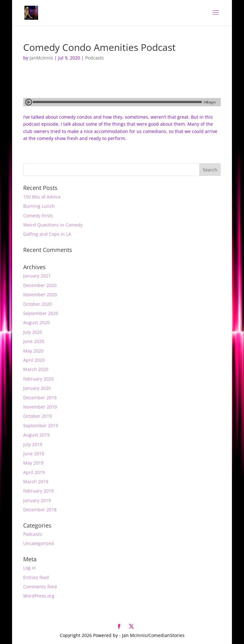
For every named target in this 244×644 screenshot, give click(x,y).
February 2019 (38, 491)
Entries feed (36, 577)
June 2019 (34, 454)
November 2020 (40, 294)
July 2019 (33, 444)
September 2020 (41, 313)
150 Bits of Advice (42, 197)
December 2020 (40, 285)
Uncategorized (39, 543)
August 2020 (36, 322)
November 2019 (40, 407)
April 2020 (34, 360)
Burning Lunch (39, 206)
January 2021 (37, 276)
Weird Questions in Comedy (53, 225)
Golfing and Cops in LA (47, 234)
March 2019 (36, 482)
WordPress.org (39, 596)
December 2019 (40, 398)
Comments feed (40, 587)
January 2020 (37, 388)
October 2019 (37, 416)
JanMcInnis (41, 58)
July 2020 (33, 332)
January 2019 (37, 500)
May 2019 (33, 463)
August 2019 (36, 435)
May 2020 (33, 351)
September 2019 (41, 426)
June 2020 (34, 341)
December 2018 (40, 510)
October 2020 (37, 304)
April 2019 (34, 472)
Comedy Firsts (38, 216)
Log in (30, 568)
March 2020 (36, 369)
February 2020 (38, 379)
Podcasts (95, 58)
